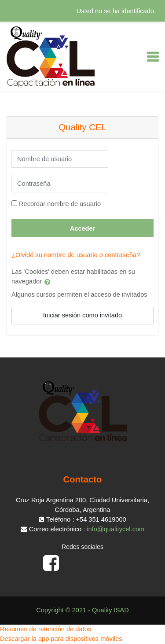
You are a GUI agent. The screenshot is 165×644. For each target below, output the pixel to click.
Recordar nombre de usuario (60, 204)
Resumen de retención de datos (46, 629)
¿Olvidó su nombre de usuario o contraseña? (76, 255)
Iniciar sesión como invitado (82, 315)
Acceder (83, 228)
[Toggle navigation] (153, 57)
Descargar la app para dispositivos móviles (61, 639)
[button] (49, 282)
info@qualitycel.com (115, 529)
